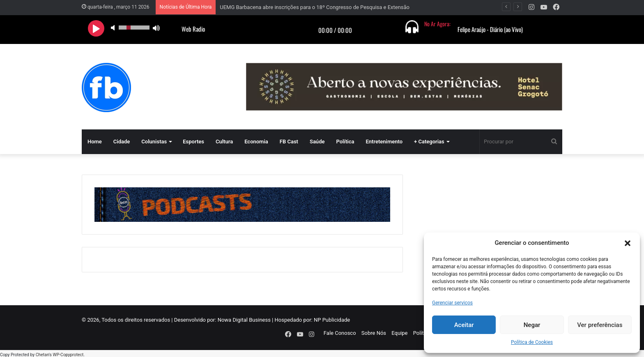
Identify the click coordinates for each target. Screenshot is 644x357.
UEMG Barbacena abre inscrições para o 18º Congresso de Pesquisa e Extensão (315, 7)
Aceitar (464, 325)
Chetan (42, 353)
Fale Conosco (340, 333)
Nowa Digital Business (244, 320)
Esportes (193, 142)
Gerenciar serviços (452, 303)
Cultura (224, 142)
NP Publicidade (332, 320)
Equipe (399, 333)
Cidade (122, 142)
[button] (628, 243)
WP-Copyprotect (68, 353)
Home (95, 142)
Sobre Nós (374, 333)
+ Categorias (429, 142)
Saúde (317, 142)
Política (345, 142)
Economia (256, 142)
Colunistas (154, 142)
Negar (532, 325)
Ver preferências (600, 325)
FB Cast (289, 142)
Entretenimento (384, 142)
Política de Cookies (532, 342)
